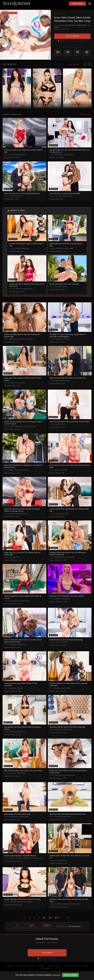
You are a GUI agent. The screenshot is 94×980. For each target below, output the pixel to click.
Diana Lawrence (60, 775)
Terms (41, 966)
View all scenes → (86, 114)
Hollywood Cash (67, 196)
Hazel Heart (13, 773)
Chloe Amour (18, 289)
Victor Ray (67, 339)
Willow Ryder (14, 339)
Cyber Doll (58, 817)
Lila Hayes (58, 729)
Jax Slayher (19, 858)
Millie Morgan (14, 817)
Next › (69, 917)
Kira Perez (13, 196)
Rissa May (18, 248)
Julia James (13, 688)
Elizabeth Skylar (60, 557)
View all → (82, 211)
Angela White (59, 339)
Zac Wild (19, 196)
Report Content (72, 966)
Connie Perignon (15, 426)
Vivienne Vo (13, 383)
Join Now (77, 4)
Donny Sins (20, 902)
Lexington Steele (81, 25)
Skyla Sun (21, 339)
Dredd (63, 424)
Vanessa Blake (14, 601)
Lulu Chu (12, 557)
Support (10, 966)
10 (57, 917)
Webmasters (47, 968)
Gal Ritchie (58, 904)
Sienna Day (13, 644)
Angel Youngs (24, 426)
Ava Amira (58, 424)
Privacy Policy (54, 966)
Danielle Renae (14, 470)
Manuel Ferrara (69, 155)
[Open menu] (90, 4)
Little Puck (13, 902)
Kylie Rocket (59, 248)
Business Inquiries (26, 966)
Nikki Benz (58, 599)
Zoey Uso (13, 155)
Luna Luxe (58, 642)
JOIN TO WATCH (72, 36)
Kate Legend (59, 514)
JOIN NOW (47, 953)
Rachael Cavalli (14, 514)
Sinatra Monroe (59, 381)
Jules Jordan (25, 248)
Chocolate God (38, 858)
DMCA (85, 966)
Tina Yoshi (58, 286)
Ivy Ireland (13, 732)
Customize (56, 975)
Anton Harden (29, 339)
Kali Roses (58, 470)
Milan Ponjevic (28, 902)
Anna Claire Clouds (67, 25)
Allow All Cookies (70, 975)
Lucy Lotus (58, 860)
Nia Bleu (57, 688)
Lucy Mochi (58, 196)
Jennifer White (59, 155)
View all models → (75, 64)
